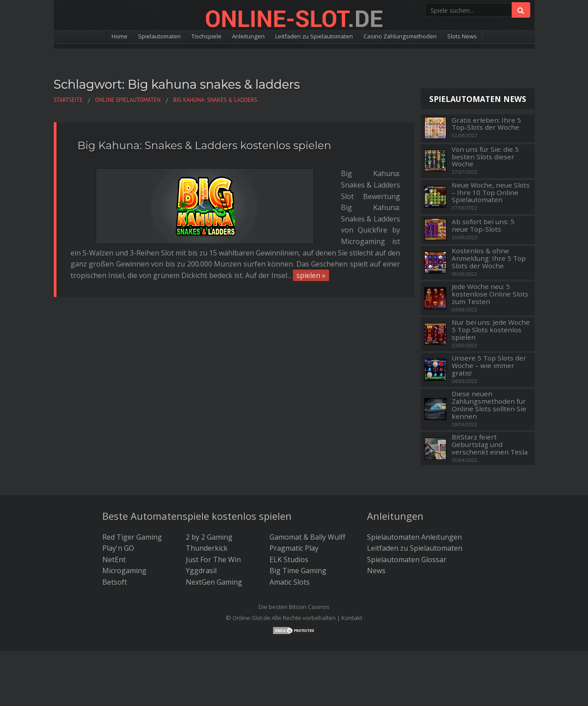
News (376, 571)
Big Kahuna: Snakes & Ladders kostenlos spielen (204, 145)
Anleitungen (238, 37)
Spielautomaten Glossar (407, 560)
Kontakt (352, 618)
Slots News (496, 37)
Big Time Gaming (298, 571)
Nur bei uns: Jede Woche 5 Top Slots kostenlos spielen (491, 330)
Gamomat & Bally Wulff (307, 537)
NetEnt (114, 560)
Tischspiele (188, 37)
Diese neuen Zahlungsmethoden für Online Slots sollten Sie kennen (489, 405)
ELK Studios (289, 560)
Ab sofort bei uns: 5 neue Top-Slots (483, 225)
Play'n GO (118, 548)
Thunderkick (207, 548)
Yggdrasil (201, 571)
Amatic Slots (290, 582)
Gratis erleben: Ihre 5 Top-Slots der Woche (486, 124)
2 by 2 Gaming (209, 537)
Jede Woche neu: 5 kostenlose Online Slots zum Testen (490, 294)
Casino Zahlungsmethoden (421, 37)
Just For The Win (213, 560)
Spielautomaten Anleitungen (414, 537)
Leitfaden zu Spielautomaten (318, 37)
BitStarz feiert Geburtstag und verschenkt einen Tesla (490, 444)
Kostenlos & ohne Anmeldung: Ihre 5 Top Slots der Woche (489, 258)
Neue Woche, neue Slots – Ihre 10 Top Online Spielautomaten (491, 192)
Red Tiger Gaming (132, 537)
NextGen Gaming (214, 582)
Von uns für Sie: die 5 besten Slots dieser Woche (485, 157)
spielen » (343, 219)
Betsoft (115, 582)
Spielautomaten (132, 37)
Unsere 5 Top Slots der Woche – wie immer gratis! (489, 365)
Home (84, 37)
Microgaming (124, 571)
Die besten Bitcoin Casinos (294, 607)
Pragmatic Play (294, 548)
